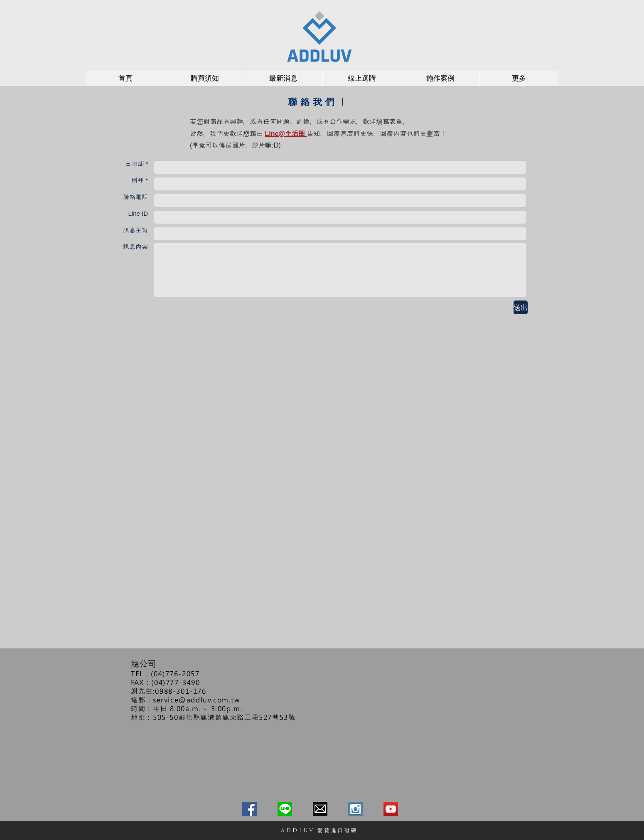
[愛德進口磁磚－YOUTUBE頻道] (391, 809)
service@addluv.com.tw (197, 700)
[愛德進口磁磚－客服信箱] (320, 809)
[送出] (521, 307)
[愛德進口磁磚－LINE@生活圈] (285, 809)
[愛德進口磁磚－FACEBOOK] (249, 809)
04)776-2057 (177, 674)
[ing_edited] (355, 809)
